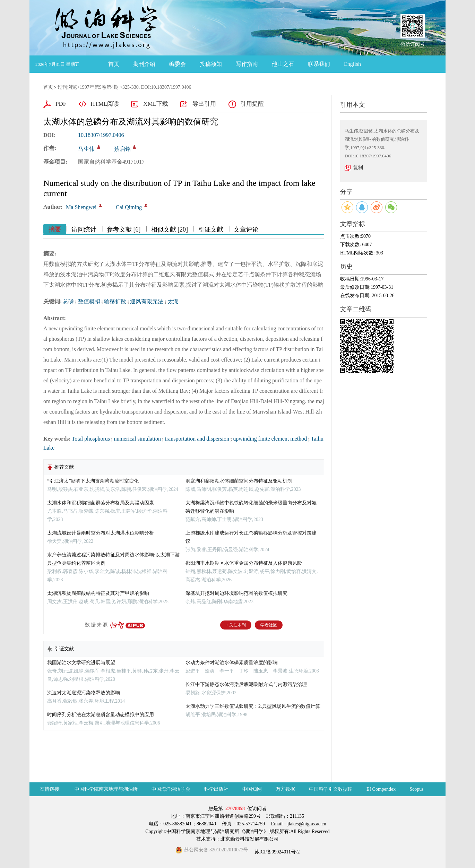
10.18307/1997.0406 (101, 135)
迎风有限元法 (147, 301)
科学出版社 (216, 789)
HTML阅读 (105, 104)
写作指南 (247, 64)
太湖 (173, 301)
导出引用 (204, 104)
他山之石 (283, 64)
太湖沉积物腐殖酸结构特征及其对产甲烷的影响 (98, 593)
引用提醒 (252, 104)
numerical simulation (137, 439)
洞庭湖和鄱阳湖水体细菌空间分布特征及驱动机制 (239, 481)
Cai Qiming (129, 207)
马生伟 (86, 149)
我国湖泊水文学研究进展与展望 (81, 663)
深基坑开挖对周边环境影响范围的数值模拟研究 (236, 593)
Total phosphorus (91, 439)
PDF (61, 104)
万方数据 (285, 789)
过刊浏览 (67, 87)
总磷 (68, 301)
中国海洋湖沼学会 (171, 789)
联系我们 (319, 64)
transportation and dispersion (197, 439)
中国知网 (252, 789)
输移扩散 (115, 301)
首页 (114, 64)
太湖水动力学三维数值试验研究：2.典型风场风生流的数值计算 (253, 706)
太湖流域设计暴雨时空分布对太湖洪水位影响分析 (101, 533)
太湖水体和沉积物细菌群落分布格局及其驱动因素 (101, 503)
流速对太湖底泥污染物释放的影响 (84, 693)
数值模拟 (89, 301)
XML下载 (156, 104)
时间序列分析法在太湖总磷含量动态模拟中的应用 (101, 715)
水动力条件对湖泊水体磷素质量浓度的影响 (232, 663)
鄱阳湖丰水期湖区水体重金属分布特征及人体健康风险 (244, 563)
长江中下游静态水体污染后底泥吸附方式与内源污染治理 (246, 684)
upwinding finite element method (270, 439)
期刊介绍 (144, 64)
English (352, 64)
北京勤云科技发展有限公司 (250, 839)
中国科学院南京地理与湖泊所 (106, 789)
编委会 (178, 64)
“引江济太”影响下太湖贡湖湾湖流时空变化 (93, 481)
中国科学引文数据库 (331, 789)
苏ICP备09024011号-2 (276, 852)
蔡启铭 (122, 149)
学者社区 (269, 625)
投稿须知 (211, 64)
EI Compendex (381, 789)
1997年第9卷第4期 (99, 87)
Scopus (416, 789)
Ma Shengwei (81, 207)
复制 (358, 168)
